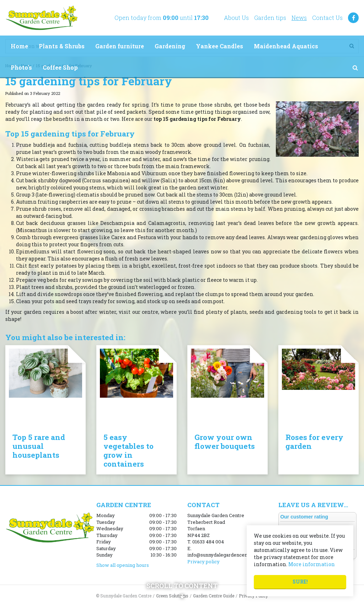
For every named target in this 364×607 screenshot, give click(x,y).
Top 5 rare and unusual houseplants (39, 446)
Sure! (300, 582)
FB (353, 18)
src (355, 68)
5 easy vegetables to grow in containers (129, 450)
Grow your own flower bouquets (225, 442)
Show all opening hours (123, 565)
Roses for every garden (314, 442)
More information (312, 564)
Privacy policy (204, 562)
